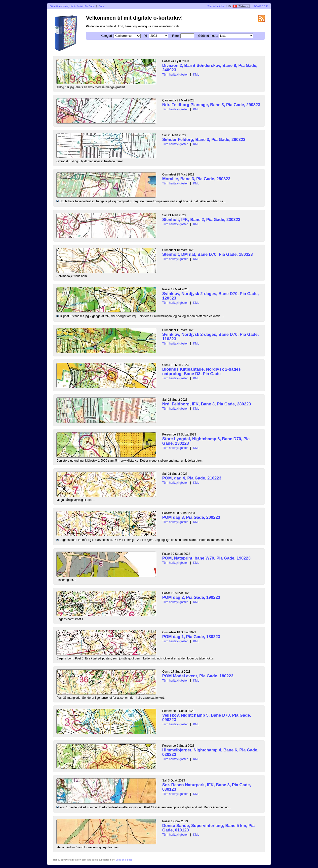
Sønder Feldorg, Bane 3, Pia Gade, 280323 (204, 140)
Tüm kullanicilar (216, 6)
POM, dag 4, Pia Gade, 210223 (192, 478)
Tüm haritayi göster (175, 75)
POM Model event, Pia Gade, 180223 (198, 676)
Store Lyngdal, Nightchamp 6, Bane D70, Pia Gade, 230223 (206, 441)
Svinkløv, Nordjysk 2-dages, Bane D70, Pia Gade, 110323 (211, 337)
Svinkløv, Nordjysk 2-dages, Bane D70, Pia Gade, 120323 (211, 296)
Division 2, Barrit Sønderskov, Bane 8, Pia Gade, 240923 (210, 68)
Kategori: (107, 36)
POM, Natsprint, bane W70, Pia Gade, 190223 (206, 558)
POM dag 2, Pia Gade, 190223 (191, 597)
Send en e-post (124, 860)
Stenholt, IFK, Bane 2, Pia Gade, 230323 (201, 220)
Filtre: (176, 36)
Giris (101, 6)
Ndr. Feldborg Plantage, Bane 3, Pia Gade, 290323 (211, 105)
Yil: (146, 36)
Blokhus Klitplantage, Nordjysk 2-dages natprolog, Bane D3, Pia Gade (201, 371)
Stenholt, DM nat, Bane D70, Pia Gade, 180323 (208, 254)
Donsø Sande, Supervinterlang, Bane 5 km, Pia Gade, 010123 (208, 828)
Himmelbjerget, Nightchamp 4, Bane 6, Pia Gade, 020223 (210, 752)
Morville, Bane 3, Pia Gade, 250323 (196, 179)
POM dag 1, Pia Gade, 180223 (191, 637)
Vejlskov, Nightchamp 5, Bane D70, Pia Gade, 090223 (207, 717)
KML (196, 75)
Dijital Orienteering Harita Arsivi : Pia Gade (72, 6)
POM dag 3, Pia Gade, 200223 (191, 517)
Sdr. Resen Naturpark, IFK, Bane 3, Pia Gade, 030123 (207, 787)
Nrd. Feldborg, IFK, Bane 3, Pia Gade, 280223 (207, 404)
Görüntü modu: (208, 36)
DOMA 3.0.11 (261, 6)
